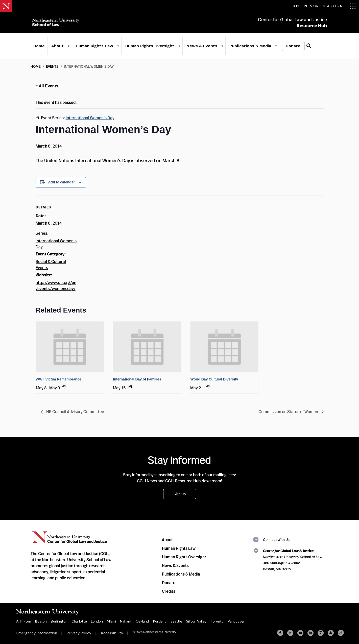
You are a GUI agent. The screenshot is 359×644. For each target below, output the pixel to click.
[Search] (307, 49)
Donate (292, 48)
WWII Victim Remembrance (59, 379)
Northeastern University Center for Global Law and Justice (70, 537)
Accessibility (112, 633)
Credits (169, 591)
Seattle (176, 621)
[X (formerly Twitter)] (290, 633)
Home (38, 48)
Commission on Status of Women (289, 412)
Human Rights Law (93, 48)
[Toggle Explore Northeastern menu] (323, 6)
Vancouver (236, 621)
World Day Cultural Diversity (214, 379)
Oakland (142, 621)
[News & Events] (221, 49)
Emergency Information (37, 633)
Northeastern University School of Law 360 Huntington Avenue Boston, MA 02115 (293, 560)
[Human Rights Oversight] (178, 49)
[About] (67, 49)
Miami (111, 621)
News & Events (200, 48)
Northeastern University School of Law (57, 23)
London (97, 621)
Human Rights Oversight (148, 48)
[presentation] (70, 347)
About (56, 48)
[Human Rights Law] (116, 49)
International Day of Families (137, 379)
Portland (160, 621)
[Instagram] (321, 633)
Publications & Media (249, 48)
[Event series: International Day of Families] (130, 387)
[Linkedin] (310, 633)
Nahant (126, 621)
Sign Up (180, 494)
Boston (41, 621)
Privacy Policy (79, 633)
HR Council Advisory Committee (75, 412)
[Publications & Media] (274, 49)
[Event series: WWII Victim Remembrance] (64, 387)
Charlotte (79, 621)
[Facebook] (280, 633)
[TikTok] (341, 633)
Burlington (59, 621)
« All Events (47, 86)
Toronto (217, 621)
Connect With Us (276, 540)
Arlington (24, 621)
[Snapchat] (331, 633)
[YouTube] (300, 633)
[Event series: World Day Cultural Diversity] (208, 387)
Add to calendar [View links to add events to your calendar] (62, 182)
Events (52, 66)
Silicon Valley (196, 621)
